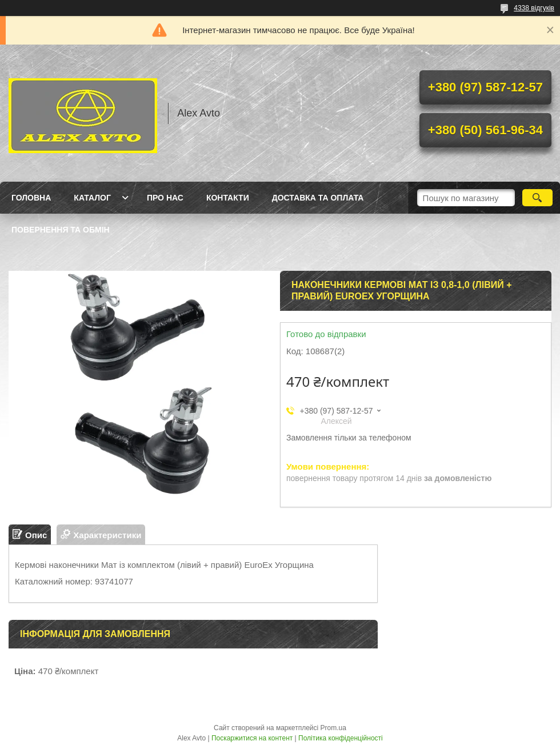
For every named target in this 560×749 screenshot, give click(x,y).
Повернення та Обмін (61, 230)
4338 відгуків (534, 8)
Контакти (228, 198)
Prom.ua (333, 728)
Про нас (165, 198)
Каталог (92, 198)
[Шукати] (537, 198)
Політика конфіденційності (341, 738)
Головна (31, 198)
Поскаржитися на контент (252, 738)
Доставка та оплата (318, 198)
